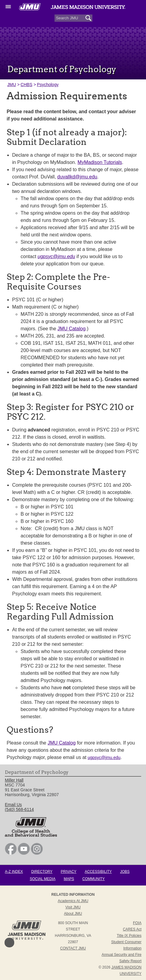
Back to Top (9, 943)
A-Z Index (14, 872)
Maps (69, 879)
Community (94, 879)
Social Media (43, 879)
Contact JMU (73, 948)
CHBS (27, 85)
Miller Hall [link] (14, 780)
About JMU (73, 914)
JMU (12, 85)
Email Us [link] (13, 805)
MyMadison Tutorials (100, 162)
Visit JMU (73, 907)
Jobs (125, 872)
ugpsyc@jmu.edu (104, 757)
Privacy (69, 872)
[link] (11, 853)
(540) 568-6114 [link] (19, 809)
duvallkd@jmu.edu (77, 177)
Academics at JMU (73, 901)
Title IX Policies (129, 936)
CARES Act (132, 929)
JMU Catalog (71, 329)
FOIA (137, 923)
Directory (42, 872)
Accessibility (98, 872)
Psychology (48, 85)
